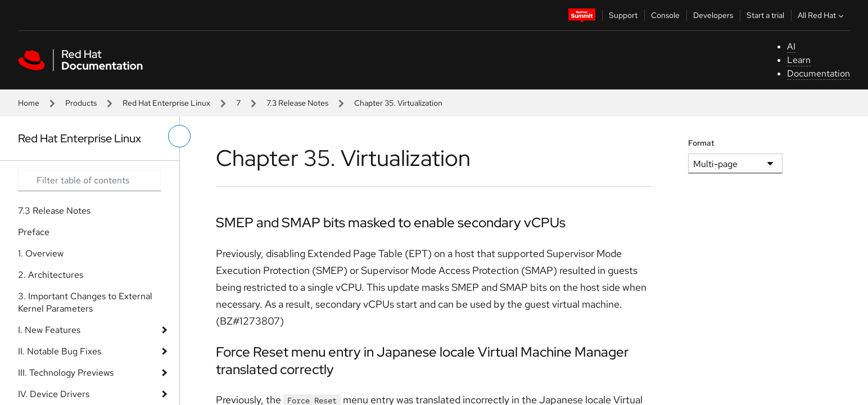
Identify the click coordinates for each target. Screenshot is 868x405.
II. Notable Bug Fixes (60, 351)
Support (623, 15)
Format (701, 143)
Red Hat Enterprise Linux (166, 103)
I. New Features (49, 330)
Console (665, 15)
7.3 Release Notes (297, 103)
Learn (799, 60)
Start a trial (765, 15)
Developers (713, 15)
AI (791, 46)
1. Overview (41, 253)
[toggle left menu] (179, 136)
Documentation (819, 73)
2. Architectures (51, 275)
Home (29, 103)
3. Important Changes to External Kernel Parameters (85, 302)
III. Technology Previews (66, 373)
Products (81, 103)
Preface (34, 232)
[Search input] (90, 181)
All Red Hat (822, 15)
